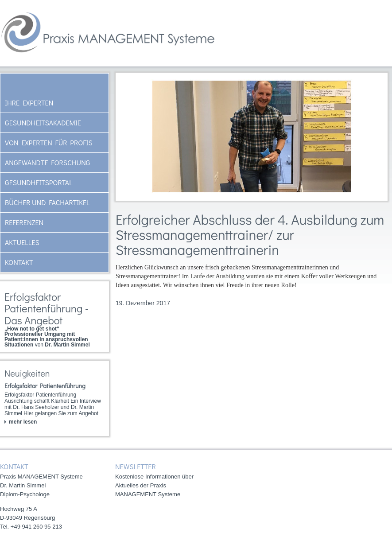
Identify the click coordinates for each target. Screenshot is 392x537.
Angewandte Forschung (47, 162)
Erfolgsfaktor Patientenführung (45, 386)
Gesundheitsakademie (43, 123)
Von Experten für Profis (49, 142)
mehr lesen (23, 422)
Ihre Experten (29, 103)
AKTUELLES (22, 242)
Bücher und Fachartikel (47, 202)
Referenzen (24, 222)
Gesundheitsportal (39, 182)
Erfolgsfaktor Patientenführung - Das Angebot (47, 308)
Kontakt (19, 262)
